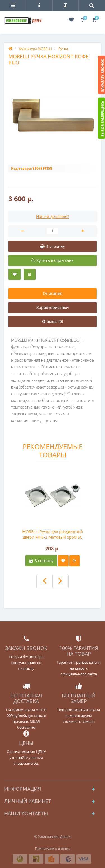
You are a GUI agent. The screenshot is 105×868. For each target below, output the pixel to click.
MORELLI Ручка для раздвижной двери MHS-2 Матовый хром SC (53, 534)
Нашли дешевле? (53, 216)
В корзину (41, 561)
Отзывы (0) (53, 321)
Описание (53, 293)
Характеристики (53, 307)
